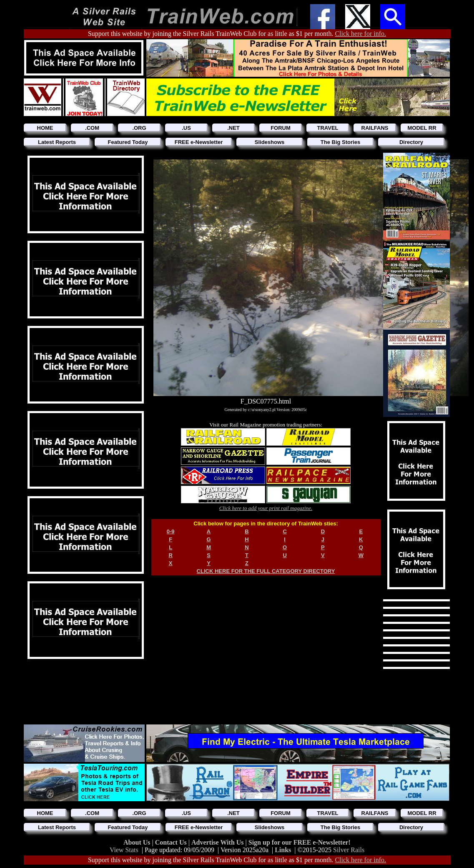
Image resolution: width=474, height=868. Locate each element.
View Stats (124, 850)
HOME (45, 128)
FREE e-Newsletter (199, 142)
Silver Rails (349, 850)
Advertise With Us (218, 842)
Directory (411, 142)
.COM (92, 128)
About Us (138, 842)
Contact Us (172, 842)
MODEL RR (422, 128)
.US (186, 128)
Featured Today (128, 142)
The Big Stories (340, 142)
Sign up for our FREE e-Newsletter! (300, 842)
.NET (233, 128)
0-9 (171, 531)
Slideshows (270, 142)
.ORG (139, 128)
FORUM (281, 128)
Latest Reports (57, 142)
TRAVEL (327, 128)
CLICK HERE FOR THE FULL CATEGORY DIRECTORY (266, 571)
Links (283, 850)
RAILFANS (375, 128)
